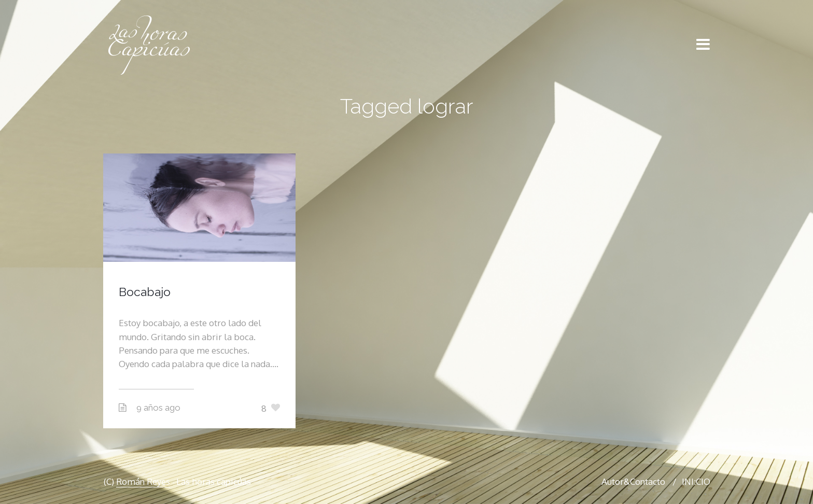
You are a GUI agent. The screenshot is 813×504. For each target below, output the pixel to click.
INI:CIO (696, 481)
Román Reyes (143, 481)
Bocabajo (145, 292)
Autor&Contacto (633, 481)
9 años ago (158, 408)
